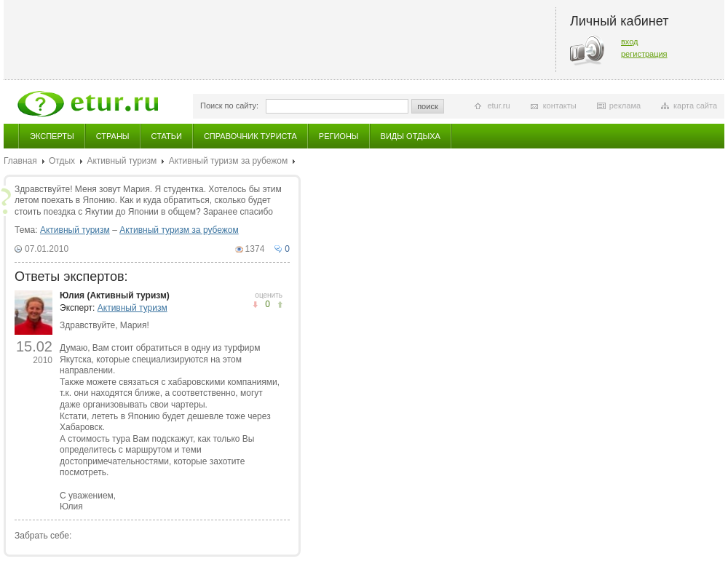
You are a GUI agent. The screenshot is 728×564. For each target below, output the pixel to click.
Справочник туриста (250, 136)
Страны (113, 136)
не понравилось (280, 305)
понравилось (255, 305)
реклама (625, 106)
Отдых (62, 161)
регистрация (644, 54)
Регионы (339, 136)
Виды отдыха (411, 136)
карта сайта (695, 106)
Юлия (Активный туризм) (115, 295)
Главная (20, 161)
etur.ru (498, 106)
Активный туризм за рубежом (229, 161)
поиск (428, 106)
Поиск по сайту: (229, 106)
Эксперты (52, 136)
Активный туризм (122, 161)
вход (630, 41)
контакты (560, 106)
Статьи (167, 136)
